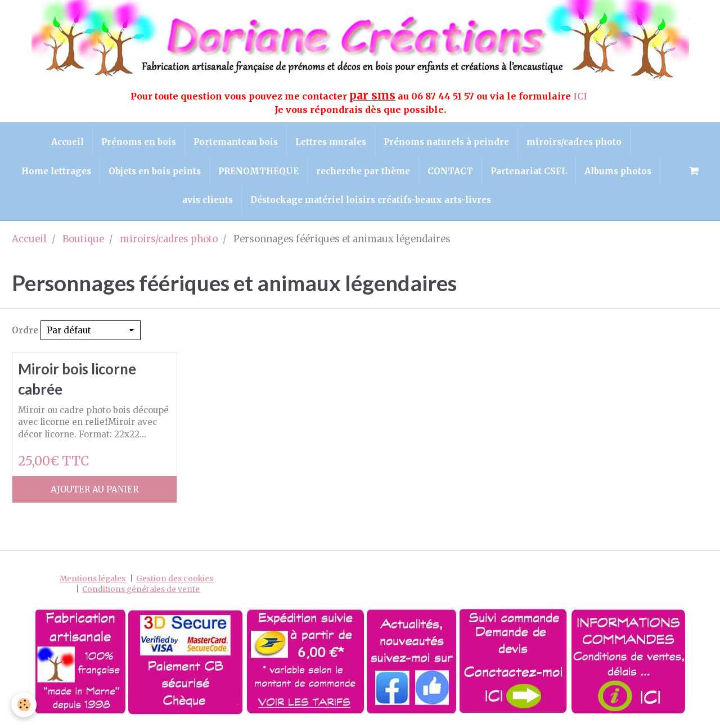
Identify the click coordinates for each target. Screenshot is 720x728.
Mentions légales (93, 579)
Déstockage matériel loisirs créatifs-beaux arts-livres (371, 200)
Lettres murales (331, 142)
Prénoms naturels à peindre (446, 142)
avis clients (208, 200)
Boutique (83, 239)
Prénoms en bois (139, 142)
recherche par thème (363, 171)
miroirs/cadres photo (574, 142)
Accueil (67, 142)
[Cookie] (24, 705)
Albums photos (618, 171)
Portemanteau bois (236, 142)
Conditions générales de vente (141, 589)
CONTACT (450, 171)
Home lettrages (56, 171)
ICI (581, 96)
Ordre (25, 330)
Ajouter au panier (94, 489)
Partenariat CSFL (529, 171)
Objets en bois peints (155, 171)
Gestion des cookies (175, 579)
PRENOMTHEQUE (258, 171)
